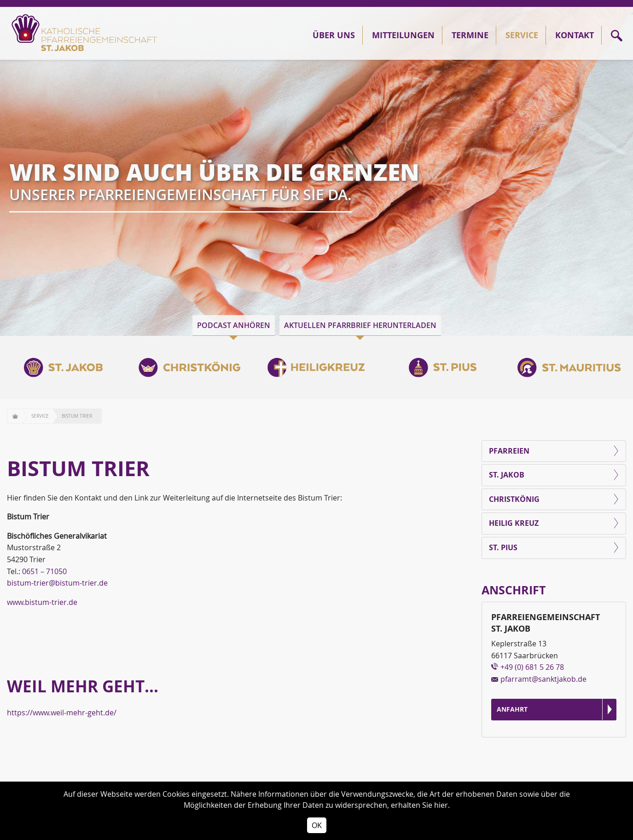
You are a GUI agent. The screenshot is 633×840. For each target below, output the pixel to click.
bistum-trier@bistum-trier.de (57, 583)
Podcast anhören (234, 325)
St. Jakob (507, 475)
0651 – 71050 (44, 571)
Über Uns (334, 35)
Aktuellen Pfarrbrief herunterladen (360, 325)
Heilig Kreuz (514, 523)
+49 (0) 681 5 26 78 (532, 667)
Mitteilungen (403, 35)
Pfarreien (509, 451)
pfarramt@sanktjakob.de (543, 679)
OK (317, 825)
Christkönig (514, 499)
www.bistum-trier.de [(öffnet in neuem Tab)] (42, 602)
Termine (470, 35)
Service (522, 35)
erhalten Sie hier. (420, 805)
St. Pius (503, 547)
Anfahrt (512, 709)
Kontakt (575, 35)
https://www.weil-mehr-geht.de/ (62, 713)
